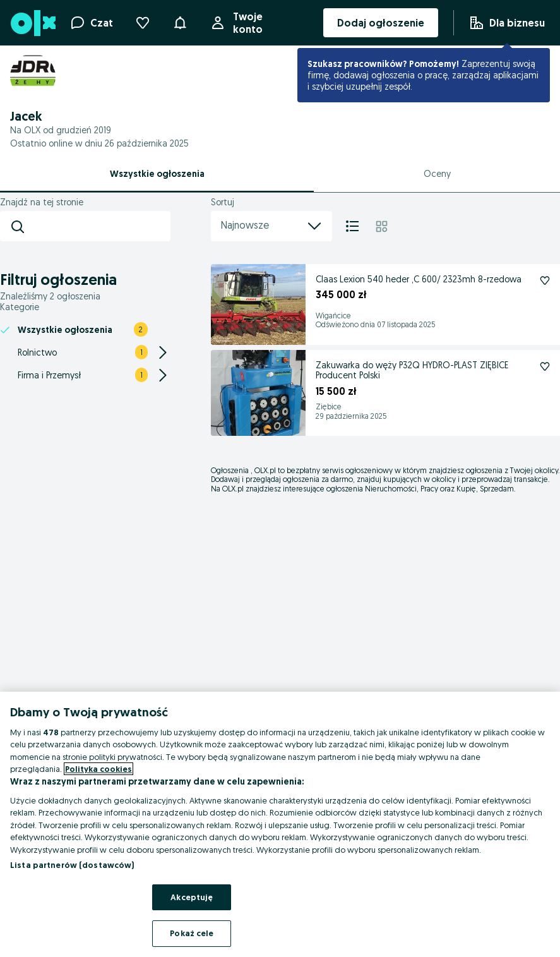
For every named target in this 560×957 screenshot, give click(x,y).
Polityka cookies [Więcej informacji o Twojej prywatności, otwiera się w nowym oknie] (98, 769)
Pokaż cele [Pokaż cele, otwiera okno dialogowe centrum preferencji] (192, 933)
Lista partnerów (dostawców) (72, 865)
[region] (280, 824)
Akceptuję (192, 897)
